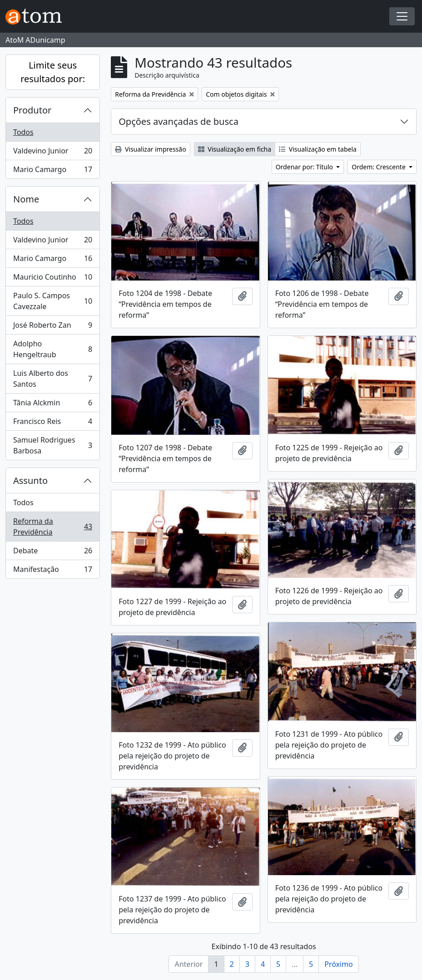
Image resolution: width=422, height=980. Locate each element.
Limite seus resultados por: (53, 72)
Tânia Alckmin (52, 405)
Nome (26, 199)
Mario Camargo (52, 171)
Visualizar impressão (150, 149)
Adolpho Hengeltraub (52, 349)
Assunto (30, 480)
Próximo (339, 964)
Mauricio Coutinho (52, 279)
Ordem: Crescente (379, 167)
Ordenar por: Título (305, 167)
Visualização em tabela (318, 149)
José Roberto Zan (52, 327)
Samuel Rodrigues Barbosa (52, 445)
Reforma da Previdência (52, 527)
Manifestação (52, 571)
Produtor (32, 110)
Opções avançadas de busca (179, 121)
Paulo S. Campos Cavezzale (52, 301)
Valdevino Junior (52, 153)
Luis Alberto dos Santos (52, 379)
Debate (52, 553)
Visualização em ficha (235, 149)
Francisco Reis (52, 423)
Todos (23, 132)
